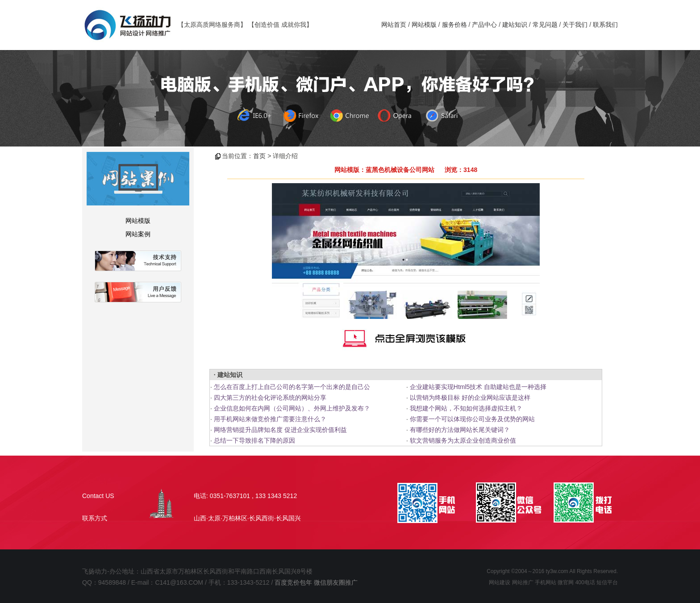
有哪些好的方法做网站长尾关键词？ (460, 430)
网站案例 (138, 234)
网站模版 (424, 25)
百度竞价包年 (293, 582)
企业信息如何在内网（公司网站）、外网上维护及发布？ (292, 408)
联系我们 (605, 25)
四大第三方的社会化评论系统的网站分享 (270, 398)
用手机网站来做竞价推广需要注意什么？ (270, 419)
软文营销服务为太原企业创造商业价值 (463, 440)
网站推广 (523, 582)
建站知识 (515, 25)
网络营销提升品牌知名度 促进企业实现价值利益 (280, 430)
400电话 (585, 582)
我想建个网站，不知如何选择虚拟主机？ (466, 408)
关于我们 (575, 25)
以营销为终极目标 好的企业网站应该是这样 (470, 398)
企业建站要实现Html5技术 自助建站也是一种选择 (478, 387)
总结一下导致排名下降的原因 (254, 440)
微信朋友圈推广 (336, 582)
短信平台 (607, 582)
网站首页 (394, 25)
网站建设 (500, 582)
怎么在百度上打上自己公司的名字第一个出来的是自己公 (292, 387)
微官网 (566, 582)
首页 (259, 156)
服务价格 (454, 25)
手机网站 (546, 582)
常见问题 (545, 25)
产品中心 (484, 25)
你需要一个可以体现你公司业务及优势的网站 (472, 419)
